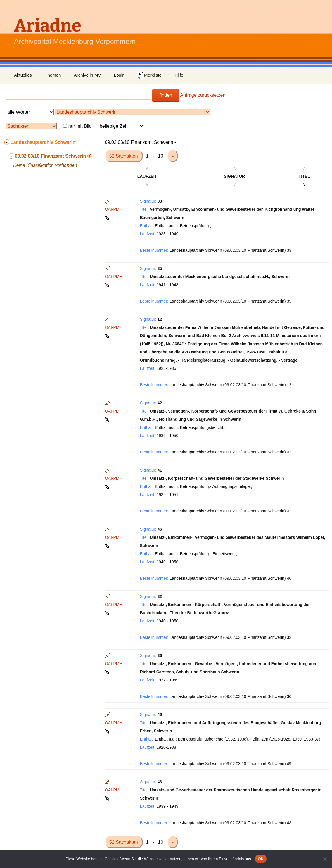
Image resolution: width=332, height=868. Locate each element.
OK (261, 859)
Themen (53, 75)
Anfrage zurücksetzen (203, 95)
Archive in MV (88, 75)
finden (166, 95)
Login (119, 75)
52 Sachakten (124, 156)
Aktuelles (23, 75)
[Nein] (325, 859)
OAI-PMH (114, 209)
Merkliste (150, 75)
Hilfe (179, 75)
